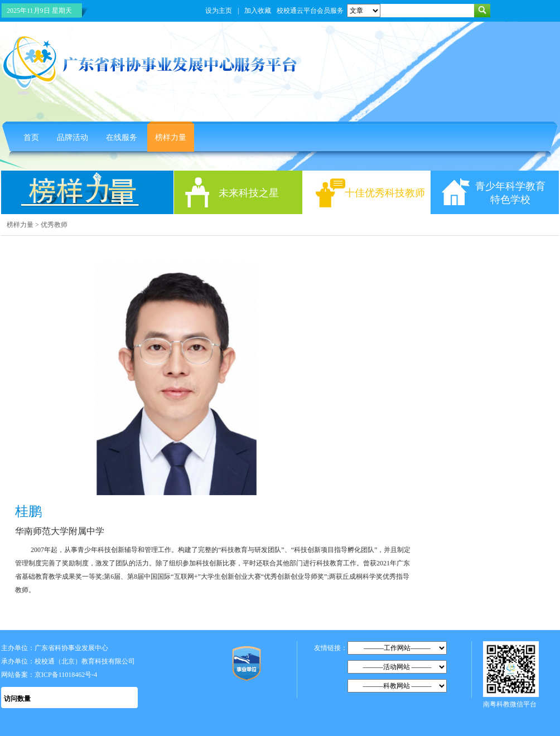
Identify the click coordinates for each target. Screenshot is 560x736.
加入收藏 (258, 11)
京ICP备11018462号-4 (66, 675)
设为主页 (219, 11)
